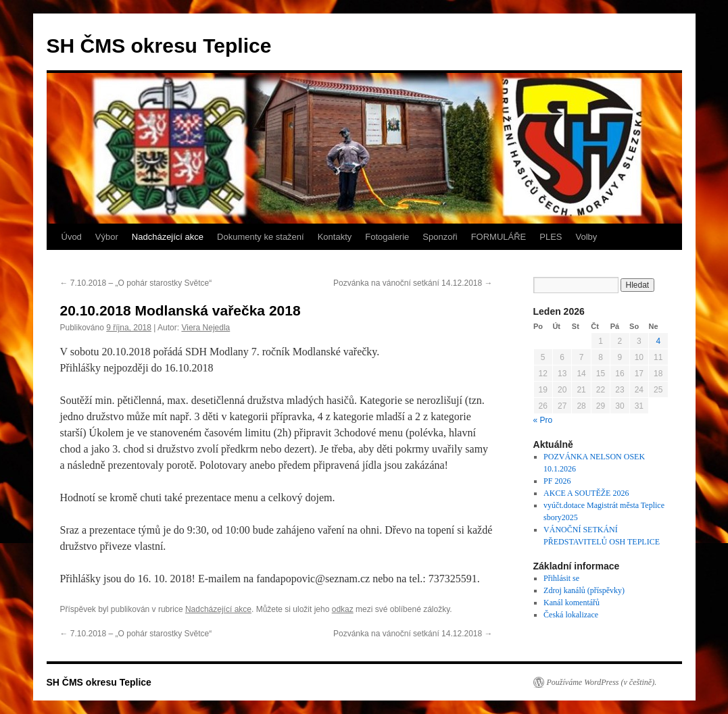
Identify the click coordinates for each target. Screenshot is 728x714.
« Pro (543, 420)
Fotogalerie (387, 237)
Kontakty (335, 237)
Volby (587, 237)
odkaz (343, 609)
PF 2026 (557, 481)
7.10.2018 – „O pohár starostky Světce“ (136, 283)
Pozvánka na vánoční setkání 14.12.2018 (413, 283)
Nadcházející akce (168, 237)
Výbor (107, 237)
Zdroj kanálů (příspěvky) (584, 590)
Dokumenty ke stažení (261, 237)
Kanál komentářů (572, 603)
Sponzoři (440, 237)
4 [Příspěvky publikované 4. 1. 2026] (658, 341)
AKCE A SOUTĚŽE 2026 (586, 493)
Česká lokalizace (571, 615)
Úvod (72, 237)
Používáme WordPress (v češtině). (602, 682)
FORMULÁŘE (499, 237)
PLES (551, 237)
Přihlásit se (561, 578)
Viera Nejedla (205, 328)
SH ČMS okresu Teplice (159, 46)
